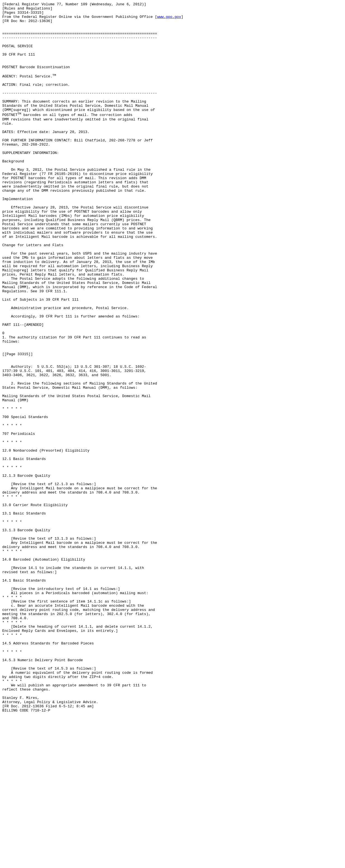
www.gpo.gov (169, 20)
